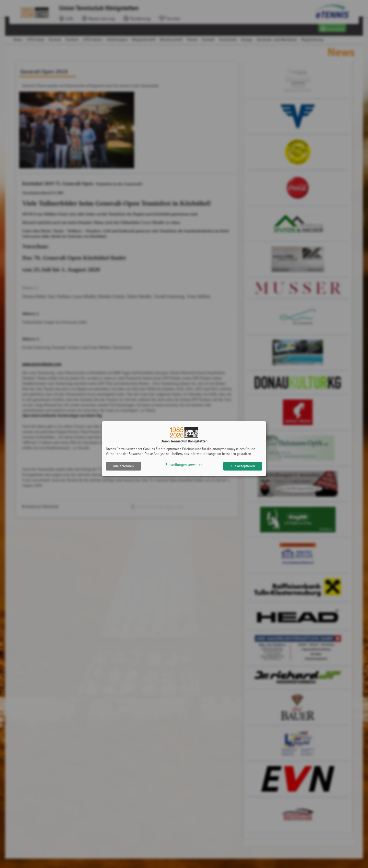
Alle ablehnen (123, 466)
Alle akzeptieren (243, 466)
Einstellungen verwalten (184, 466)
